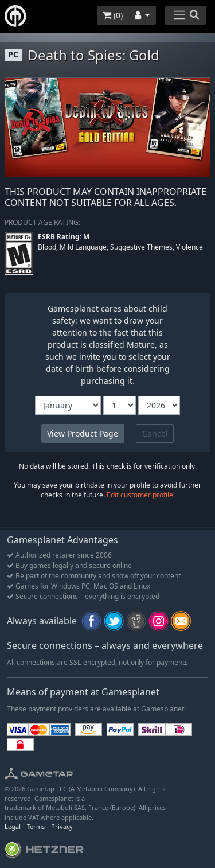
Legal (13, 826)
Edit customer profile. (141, 495)
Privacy (62, 826)
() (113, 15)
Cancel (155, 433)
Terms (36, 826)
